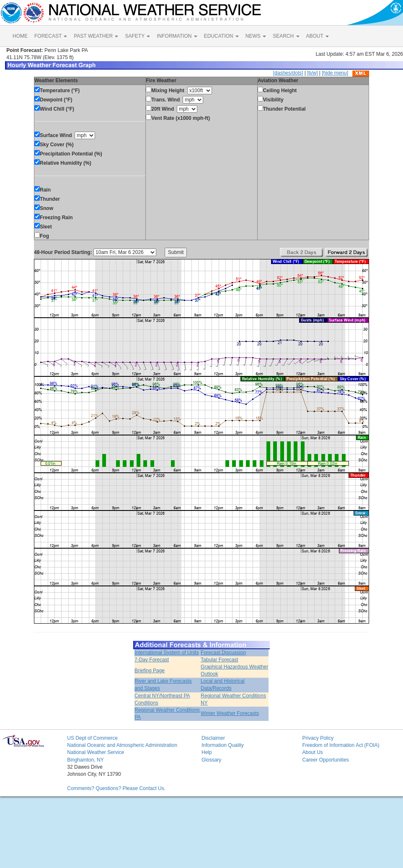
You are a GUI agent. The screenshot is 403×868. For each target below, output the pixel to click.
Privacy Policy (318, 738)
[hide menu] (335, 73)
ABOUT (318, 36)
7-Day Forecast (152, 660)
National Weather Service (96, 752)
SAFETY (137, 36)
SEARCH (286, 36)
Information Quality (223, 745)
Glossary (211, 760)
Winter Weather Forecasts (230, 713)
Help (207, 752)
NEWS (256, 36)
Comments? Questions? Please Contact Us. (116, 788)
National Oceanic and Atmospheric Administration (122, 745)
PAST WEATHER (96, 36)
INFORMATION (177, 36)
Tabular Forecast (219, 660)
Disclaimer (213, 738)
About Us (312, 752)
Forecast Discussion (223, 653)
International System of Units (167, 653)
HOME (20, 36)
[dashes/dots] (288, 73)
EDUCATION (221, 36)
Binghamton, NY (85, 760)
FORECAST (51, 36)
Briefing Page (150, 671)
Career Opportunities (325, 760)
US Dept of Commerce (92, 738)
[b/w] (312, 73)
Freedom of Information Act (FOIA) (341, 745)
